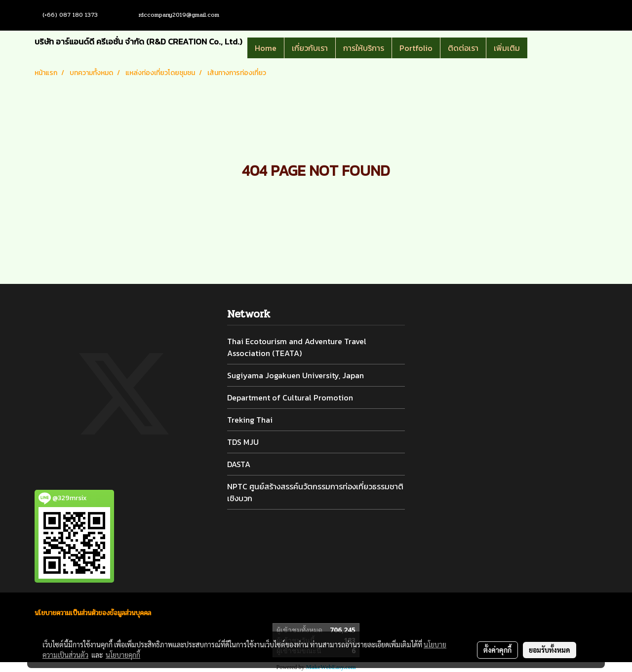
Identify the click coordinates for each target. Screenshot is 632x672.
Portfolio (416, 48)
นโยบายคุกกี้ (123, 655)
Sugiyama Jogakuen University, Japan (296, 375)
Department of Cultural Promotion (290, 397)
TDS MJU (243, 442)
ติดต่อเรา (463, 48)
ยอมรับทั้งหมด (550, 650)
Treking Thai (250, 420)
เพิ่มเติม (507, 48)
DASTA (239, 464)
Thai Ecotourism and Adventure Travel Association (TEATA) (297, 347)
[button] (542, 48)
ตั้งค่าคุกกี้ (497, 650)
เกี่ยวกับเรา (310, 48)
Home (266, 48)
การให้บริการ (364, 48)
